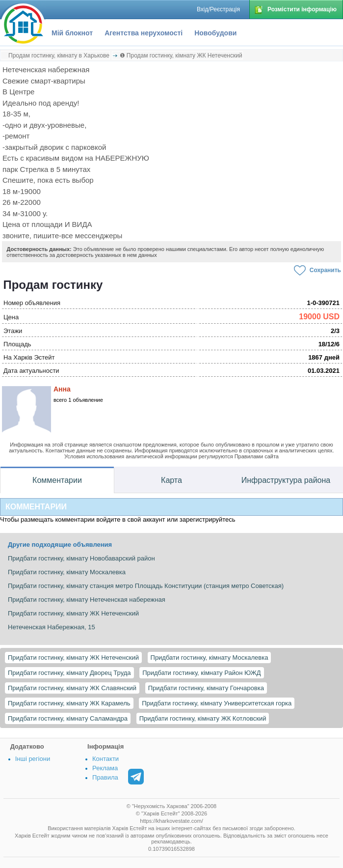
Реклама (105, 768)
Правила (105, 777)
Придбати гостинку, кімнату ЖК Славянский (72, 688)
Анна (62, 389)
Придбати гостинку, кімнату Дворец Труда (69, 673)
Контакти (106, 759)
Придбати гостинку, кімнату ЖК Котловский (203, 718)
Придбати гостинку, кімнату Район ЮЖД (201, 673)
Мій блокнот (72, 33)
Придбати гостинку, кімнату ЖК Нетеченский (73, 658)
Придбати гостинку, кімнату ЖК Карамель (69, 703)
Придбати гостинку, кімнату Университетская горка (217, 703)
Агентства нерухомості (144, 33)
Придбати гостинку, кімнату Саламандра (68, 718)
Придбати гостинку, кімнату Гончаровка (206, 688)
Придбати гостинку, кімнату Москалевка (210, 658)
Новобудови (215, 33)
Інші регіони (33, 759)
